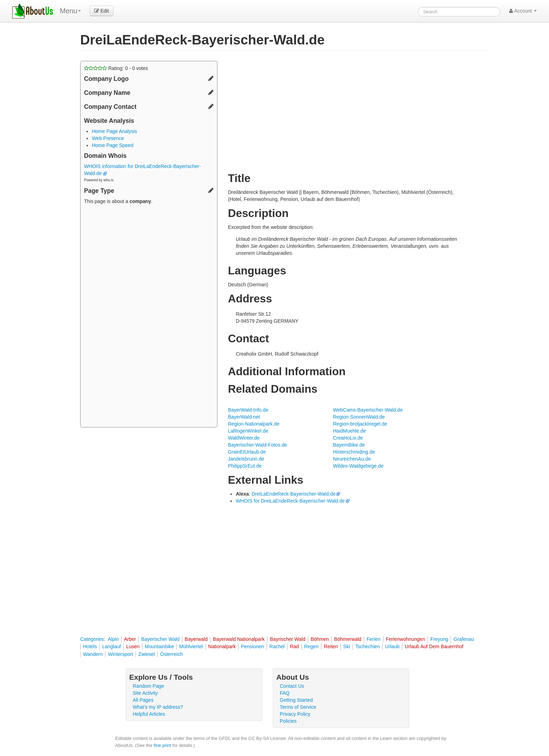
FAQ (285, 693)
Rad (294, 646)
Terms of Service (298, 707)
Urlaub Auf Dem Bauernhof (434, 646)
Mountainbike (159, 646)
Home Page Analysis (114, 131)
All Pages (143, 700)
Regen (311, 646)
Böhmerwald (348, 639)
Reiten (331, 646)
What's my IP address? (158, 707)
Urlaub (392, 646)
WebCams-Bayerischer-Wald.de (368, 410)
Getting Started (296, 700)
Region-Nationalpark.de (254, 424)
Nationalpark (222, 646)
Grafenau (464, 639)
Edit (102, 11)
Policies (288, 721)
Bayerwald (196, 639)
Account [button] (523, 11)
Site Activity (145, 693)
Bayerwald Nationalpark (239, 639)
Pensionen (252, 646)
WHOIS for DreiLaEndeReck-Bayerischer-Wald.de (290, 501)
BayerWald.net (244, 417)
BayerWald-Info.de (248, 410)
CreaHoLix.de (348, 438)
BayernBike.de (349, 445)
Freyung (439, 639)
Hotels (90, 646)
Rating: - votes (116, 68)
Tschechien (368, 646)
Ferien (374, 639)
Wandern (93, 654)
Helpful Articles (149, 714)
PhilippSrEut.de (245, 466)
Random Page (148, 686)
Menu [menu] (70, 11)
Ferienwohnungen (405, 639)
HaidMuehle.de (349, 431)
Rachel (277, 646)
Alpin (113, 639)
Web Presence (108, 138)
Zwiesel (147, 654)
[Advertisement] (149, 317)
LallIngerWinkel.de (248, 431)
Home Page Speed (112, 145)
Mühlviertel (191, 646)
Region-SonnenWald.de (359, 417)
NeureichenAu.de (352, 459)
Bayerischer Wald (160, 639)
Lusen (133, 646)
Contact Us (292, 686)
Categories (92, 639)
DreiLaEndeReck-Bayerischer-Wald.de (294, 494)
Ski (346, 646)
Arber (130, 639)
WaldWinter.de (244, 438)
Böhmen (320, 639)
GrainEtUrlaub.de (247, 452)
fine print (162, 745)
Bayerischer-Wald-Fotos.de (258, 445)
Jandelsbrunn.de (246, 459)
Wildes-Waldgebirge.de (358, 466)
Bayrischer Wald (288, 639)
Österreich (171, 654)
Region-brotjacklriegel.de (360, 424)
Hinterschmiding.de (354, 452)
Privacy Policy (295, 714)
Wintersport (120, 654)
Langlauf (112, 646)
